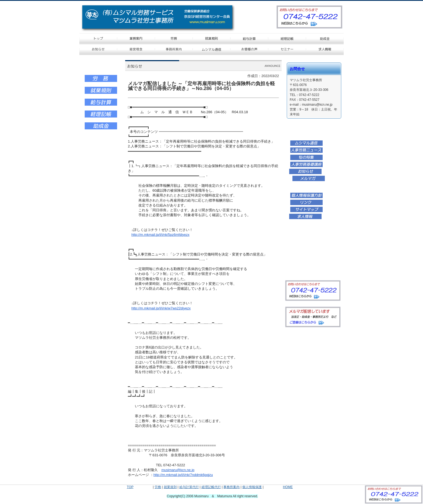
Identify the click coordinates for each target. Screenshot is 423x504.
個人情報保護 (252, 487)
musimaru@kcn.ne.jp (178, 470)
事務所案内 (231, 487)
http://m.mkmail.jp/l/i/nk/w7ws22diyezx (161, 308)
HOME (288, 487)
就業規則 (170, 487)
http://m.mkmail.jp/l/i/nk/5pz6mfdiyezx (160, 235)
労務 (158, 487)
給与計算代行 (189, 487)
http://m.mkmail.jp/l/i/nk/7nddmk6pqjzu (183, 475)
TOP (130, 487)
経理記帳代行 (211, 487)
